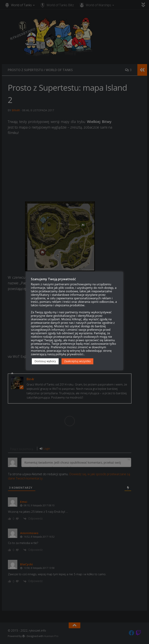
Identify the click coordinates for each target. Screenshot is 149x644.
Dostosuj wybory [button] (45, 361)
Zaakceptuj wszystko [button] (77, 361)
